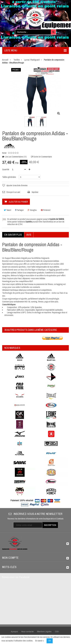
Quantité (6, 169)
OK (50, 641)
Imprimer (35, 192)
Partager (19, 210)
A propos (14, 632)
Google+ (32, 210)
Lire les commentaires (16, 157)
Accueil (5, 60)
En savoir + (40, 641)
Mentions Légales (44, 632)
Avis (29, 235)
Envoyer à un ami (13, 192)
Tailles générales (9, 177)
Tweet (7, 210)
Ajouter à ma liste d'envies (17, 185)
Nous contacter (28, 632)
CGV (57, 632)
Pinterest (46, 210)
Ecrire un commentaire (42, 157)
